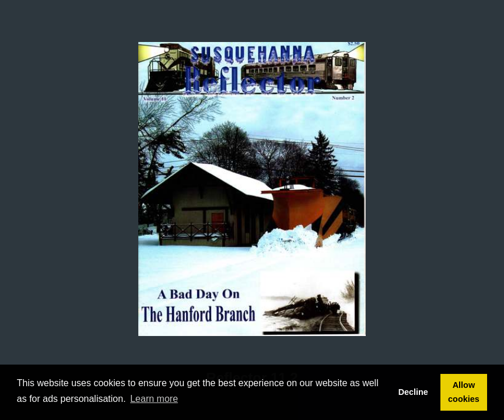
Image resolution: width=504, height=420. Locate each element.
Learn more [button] (154, 399)
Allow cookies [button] (464, 392)
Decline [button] (413, 392)
